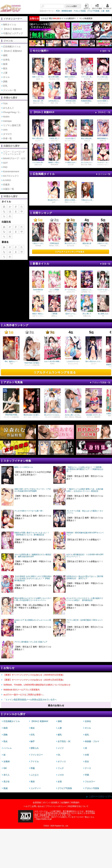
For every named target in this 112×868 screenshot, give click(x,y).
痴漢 (100, 11)
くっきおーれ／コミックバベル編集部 (54, 141)
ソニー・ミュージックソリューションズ (14, 153)
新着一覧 (106, 264)
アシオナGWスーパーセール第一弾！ (29, 511)
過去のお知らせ (56, 705)
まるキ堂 (71, 165)
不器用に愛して (54, 138)
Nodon (6, 117)
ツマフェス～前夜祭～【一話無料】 (87, 77)
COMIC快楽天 (54, 243)
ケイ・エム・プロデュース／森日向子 (32, 417)
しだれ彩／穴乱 (71, 103)
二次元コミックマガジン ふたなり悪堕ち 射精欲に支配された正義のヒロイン (87, 290)
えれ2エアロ (71, 292)
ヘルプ (27, 806)
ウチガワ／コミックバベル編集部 (103, 165)
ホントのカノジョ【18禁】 (87, 162)
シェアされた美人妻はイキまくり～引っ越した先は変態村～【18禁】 (38, 162)
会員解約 (65, 802)
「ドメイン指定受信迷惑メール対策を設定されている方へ (30, 700)
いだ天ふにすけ (103, 79)
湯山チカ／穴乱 (38, 103)
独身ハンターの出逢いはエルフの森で (38, 77)
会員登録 (37, 802)
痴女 (5, 68)
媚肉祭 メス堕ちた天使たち (54, 162)
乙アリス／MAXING (94, 417)
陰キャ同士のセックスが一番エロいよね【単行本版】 (38, 138)
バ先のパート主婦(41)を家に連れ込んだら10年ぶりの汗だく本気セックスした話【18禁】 (38, 243)
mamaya (7, 121)
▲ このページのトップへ (99, 796)
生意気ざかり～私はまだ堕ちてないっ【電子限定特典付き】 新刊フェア (85, 577)
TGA (5, 103)
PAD (5, 167)
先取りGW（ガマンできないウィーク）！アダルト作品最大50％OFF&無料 (33, 490)
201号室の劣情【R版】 (71, 101)
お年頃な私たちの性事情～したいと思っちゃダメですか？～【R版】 (54, 101)
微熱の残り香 (87, 243)
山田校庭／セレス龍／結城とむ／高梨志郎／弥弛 (87, 292)
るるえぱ (87, 141)
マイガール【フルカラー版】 (103, 290)
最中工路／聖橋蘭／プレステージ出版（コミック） (87, 165)
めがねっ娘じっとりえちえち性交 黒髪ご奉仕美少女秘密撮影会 (73, 415)
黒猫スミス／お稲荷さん (71, 202)
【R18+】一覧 (104, 112)
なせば (71, 316)
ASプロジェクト (11, 176)
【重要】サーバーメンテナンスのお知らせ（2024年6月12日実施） (34, 675)
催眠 (5, 55)
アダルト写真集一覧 (101, 382)
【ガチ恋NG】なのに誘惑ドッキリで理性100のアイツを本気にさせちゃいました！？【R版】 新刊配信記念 (33, 578)
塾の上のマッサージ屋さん (71, 243)
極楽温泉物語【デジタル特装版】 (103, 138)
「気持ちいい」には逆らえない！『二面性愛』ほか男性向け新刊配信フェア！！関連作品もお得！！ (85, 469)
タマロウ (7, 134)
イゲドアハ (103, 292)
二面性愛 (54, 314)
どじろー (38, 141)
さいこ (87, 202)
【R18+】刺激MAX (12, 29)
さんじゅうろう (73, 364)
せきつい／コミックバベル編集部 (38, 316)
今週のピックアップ (13, 33)
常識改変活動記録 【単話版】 (87, 101)
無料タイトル (10, 25)
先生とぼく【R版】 (38, 101)
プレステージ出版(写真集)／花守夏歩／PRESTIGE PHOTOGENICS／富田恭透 (32, 365)
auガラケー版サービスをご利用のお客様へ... (24, 695)
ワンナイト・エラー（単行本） (103, 162)
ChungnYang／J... (12, 112)
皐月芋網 (87, 79)
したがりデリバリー (73, 361)
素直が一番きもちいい (38, 314)
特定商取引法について (78, 806)
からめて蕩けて (71, 138)
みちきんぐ (9, 108)
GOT (5, 163)
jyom (54, 202)
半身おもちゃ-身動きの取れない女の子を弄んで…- (87, 200)
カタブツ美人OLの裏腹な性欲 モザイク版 (52, 361)
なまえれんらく (103, 103)
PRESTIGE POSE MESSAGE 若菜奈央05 (11, 415)
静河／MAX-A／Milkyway (73, 417)
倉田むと (54, 316)
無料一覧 (106, 51)
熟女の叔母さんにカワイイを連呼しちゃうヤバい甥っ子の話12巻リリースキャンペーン (33, 599)
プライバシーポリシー (56, 806)
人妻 (95, 11)
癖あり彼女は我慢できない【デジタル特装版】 (87, 138)
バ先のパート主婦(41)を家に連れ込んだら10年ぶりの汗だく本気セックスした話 (103, 243)
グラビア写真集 (85, 11)
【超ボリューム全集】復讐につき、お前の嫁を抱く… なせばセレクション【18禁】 (71, 314)
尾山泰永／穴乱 (54, 79)
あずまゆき (71, 246)
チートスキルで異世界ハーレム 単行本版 (71, 290)
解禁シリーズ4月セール (24, 467)
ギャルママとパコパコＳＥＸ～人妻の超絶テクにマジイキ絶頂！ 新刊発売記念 (85, 599)
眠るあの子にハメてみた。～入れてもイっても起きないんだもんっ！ (54, 200)
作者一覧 (7, 138)
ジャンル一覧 (10, 90)
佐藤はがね (87, 316)
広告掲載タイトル (12, 47)
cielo (5, 130)
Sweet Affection (38, 290)
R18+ (50, 11)
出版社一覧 (9, 189)
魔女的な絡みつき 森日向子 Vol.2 (32, 415)
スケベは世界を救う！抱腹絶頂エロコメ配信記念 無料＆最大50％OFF (33, 556)
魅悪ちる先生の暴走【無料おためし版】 (71, 77)
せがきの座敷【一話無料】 (103, 101)
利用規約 (75, 802)
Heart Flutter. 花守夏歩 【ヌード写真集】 (32, 363)
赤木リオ (103, 141)
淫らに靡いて (87, 314)
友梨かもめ (38, 165)
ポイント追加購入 (51, 802)
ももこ (87, 246)
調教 (5, 81)
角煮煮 (87, 103)
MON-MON (54, 165)
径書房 (6, 185)
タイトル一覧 (104, 174)
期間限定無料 (59, 11)
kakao (38, 79)
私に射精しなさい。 (103, 314)
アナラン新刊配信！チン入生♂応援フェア (31, 642)
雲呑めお (71, 79)
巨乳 (5, 86)
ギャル (6, 77)
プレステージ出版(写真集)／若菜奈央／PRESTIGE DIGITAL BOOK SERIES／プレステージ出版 (11, 417)
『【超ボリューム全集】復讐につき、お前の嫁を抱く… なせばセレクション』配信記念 (85, 490)
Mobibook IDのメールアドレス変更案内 (22, 690)
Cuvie (38, 292)
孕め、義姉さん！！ (11, 361)
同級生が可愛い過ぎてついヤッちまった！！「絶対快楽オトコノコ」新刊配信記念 (32, 534)
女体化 (6, 60)
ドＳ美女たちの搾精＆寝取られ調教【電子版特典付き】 (71, 162)
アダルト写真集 (72, 11)
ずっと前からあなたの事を (103, 77)
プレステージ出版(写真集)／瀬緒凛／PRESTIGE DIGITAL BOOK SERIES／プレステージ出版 (52, 417)
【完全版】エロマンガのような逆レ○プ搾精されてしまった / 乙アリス (94, 415)
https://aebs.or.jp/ (44, 819)
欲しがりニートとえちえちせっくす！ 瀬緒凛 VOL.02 (52, 415)
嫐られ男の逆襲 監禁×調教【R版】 (54, 77)
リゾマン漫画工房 (12, 125)
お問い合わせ (38, 806)
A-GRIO (7, 180)
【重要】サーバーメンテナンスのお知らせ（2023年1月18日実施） (34, 680)
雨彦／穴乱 (54, 103)
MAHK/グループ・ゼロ (14, 158)
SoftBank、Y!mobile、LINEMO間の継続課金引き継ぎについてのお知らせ (37, 685)
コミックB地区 (54, 290)
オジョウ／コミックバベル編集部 (71, 141)
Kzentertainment (11, 171)
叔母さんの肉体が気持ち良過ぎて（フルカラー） (71, 200)
